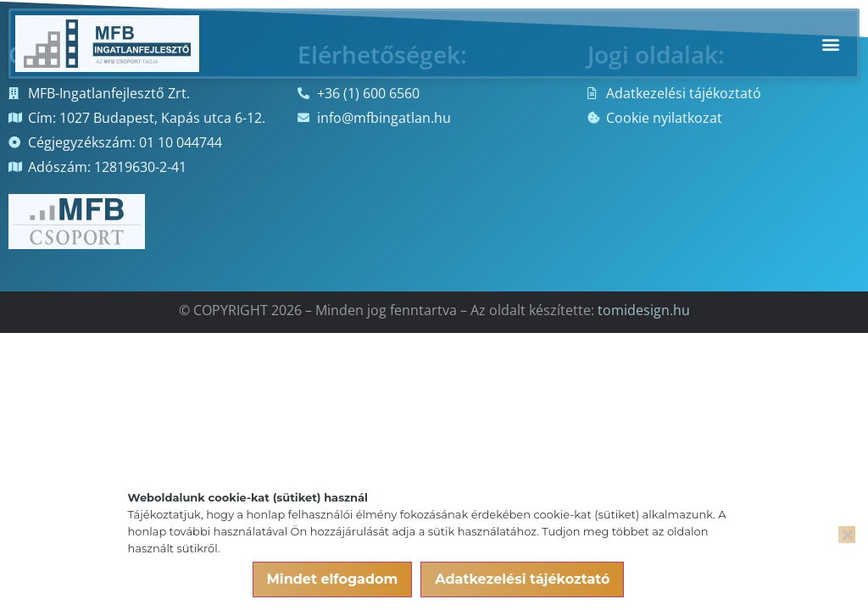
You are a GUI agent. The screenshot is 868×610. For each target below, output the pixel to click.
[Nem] (847, 535)
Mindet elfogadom (333, 579)
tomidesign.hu (644, 310)
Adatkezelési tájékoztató (522, 579)
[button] (830, 44)
